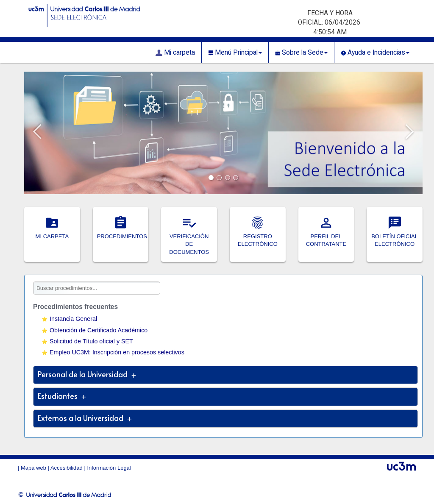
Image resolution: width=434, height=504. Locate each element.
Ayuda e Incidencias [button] (375, 53)
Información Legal (109, 468)
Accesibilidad (67, 468)
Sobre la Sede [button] (301, 53)
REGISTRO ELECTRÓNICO (258, 236)
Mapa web (33, 468)
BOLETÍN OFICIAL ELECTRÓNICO (395, 236)
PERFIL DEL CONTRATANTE (326, 236)
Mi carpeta (175, 53)
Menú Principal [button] (235, 53)
